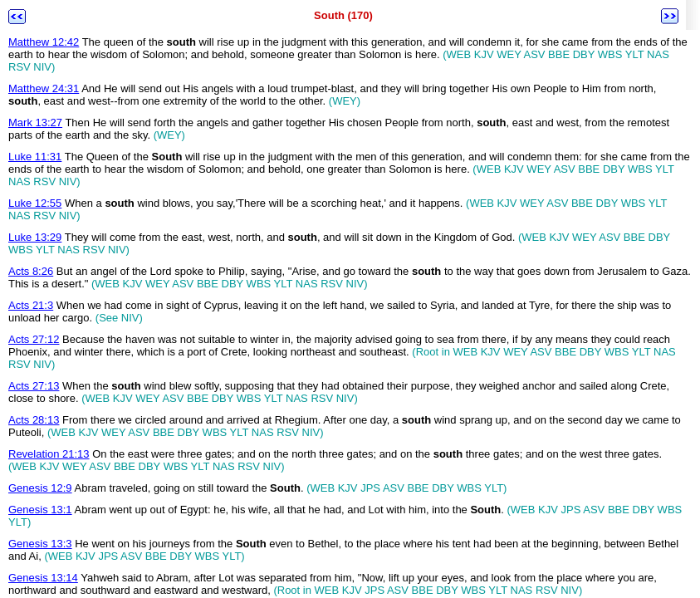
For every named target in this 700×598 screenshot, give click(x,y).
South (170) (343, 15)
